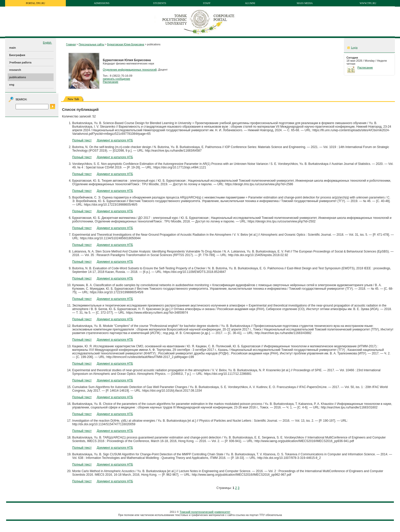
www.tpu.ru (368, 3)
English (47, 43)
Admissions (102, 3)
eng (12, 85)
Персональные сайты (91, 44)
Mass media (305, 3)
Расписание (111, 82)
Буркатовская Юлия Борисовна (126, 44)
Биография (17, 55)
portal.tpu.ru (36, 3)
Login (354, 48)
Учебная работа (20, 62)
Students (160, 3)
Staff (207, 3)
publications (18, 77)
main (12, 48)
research (15, 70)
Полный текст (82, 140)
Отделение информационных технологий (130, 70)
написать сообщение (116, 79)
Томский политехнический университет (205, 512)
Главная (71, 44)
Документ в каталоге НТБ (115, 140)
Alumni (250, 3)
